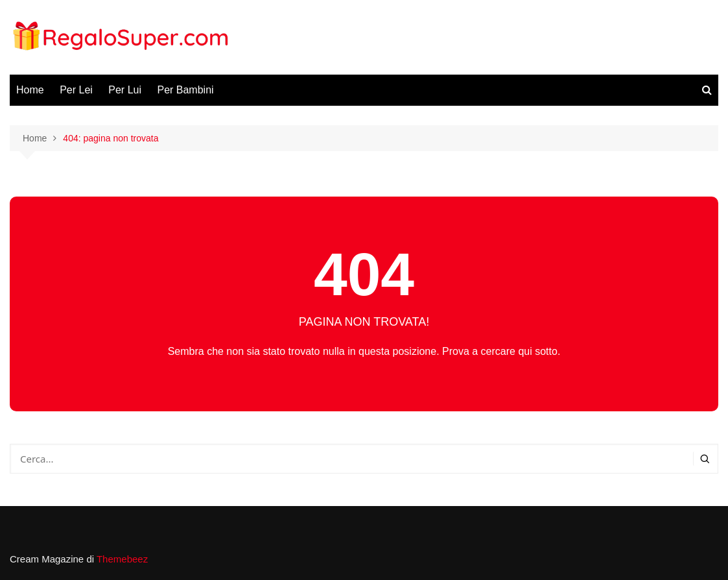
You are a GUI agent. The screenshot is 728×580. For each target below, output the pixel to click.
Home (30, 90)
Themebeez (122, 559)
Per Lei (76, 90)
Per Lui (125, 90)
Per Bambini (185, 90)
